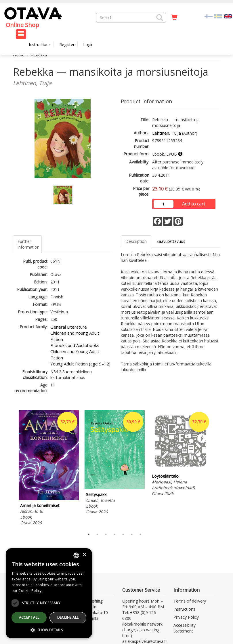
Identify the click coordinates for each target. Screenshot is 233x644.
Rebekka (39, 55)
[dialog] (49, 593)
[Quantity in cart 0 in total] (174, 17)
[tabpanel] (49, 469)
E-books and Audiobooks (75, 345)
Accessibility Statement (185, 628)
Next (217, 469)
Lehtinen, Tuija (167, 133)
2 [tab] (97, 534)
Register (67, 44)
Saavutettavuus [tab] (171, 241)
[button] (160, 18)
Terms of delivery (190, 601)
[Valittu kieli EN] (228, 16)
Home (19, 55)
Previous (12, 469)
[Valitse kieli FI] (209, 16)
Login (88, 44)
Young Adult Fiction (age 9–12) (80, 364)
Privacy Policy (186, 617)
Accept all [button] (29, 617)
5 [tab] (123, 534)
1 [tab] (89, 534)
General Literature (69, 327)
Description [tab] (136, 241)
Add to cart (194, 204)
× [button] (84, 555)
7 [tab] (140, 534)
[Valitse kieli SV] (218, 16)
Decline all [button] (68, 617)
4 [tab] (114, 534)
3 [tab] (106, 534)
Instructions (40, 44)
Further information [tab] (28, 244)
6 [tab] (132, 534)
